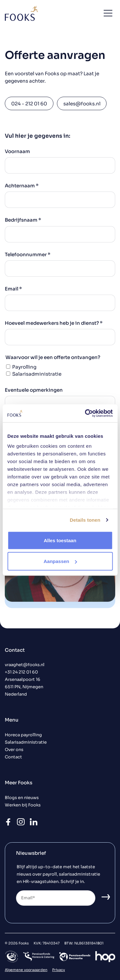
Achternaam (22, 186)
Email (13, 289)
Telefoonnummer (28, 254)
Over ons (14, 750)
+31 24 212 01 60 (21, 672)
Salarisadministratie (37, 374)
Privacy (59, 970)
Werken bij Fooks (23, 805)
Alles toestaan (60, 540)
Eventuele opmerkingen (34, 390)
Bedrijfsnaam (23, 220)
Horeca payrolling (23, 735)
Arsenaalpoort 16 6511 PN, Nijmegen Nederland (24, 687)
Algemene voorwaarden (26, 970)
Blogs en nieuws (22, 798)
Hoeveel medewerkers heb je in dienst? (54, 323)
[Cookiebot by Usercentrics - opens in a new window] (85, 413)
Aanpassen (60, 561)
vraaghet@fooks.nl (25, 665)
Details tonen (85, 520)
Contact (13, 757)
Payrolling (24, 367)
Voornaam (17, 151)
